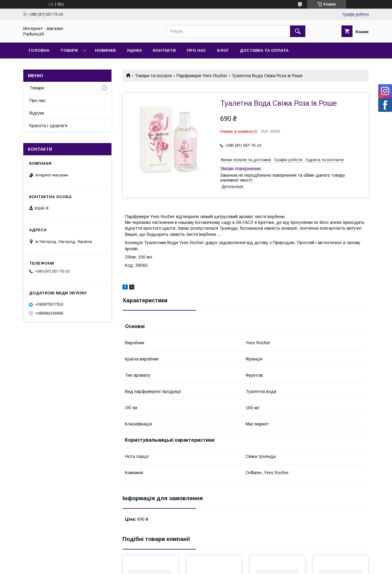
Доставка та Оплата (264, 50)
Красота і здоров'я (48, 126)
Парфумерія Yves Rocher (202, 76)
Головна (39, 50)
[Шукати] (298, 31)
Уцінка (134, 50)
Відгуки (37, 113)
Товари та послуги (153, 76)
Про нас (196, 50)
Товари (69, 50)
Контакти (164, 50)
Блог (223, 50)
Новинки (105, 50)
